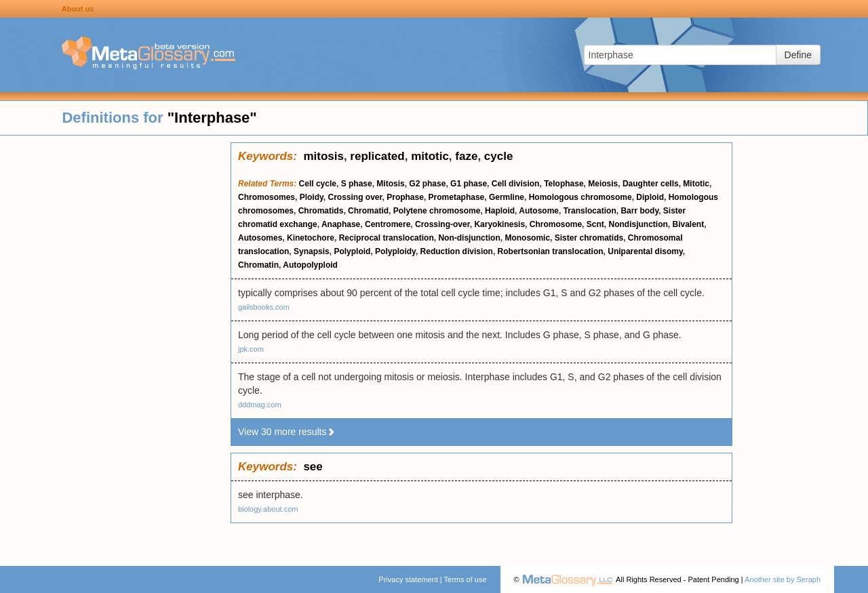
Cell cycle (318, 184)
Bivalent (688, 224)
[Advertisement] (115, 346)
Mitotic (696, 184)
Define (798, 55)
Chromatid (368, 211)
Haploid (500, 211)
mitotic (430, 156)
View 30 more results (287, 432)
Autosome (539, 211)
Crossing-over (442, 224)
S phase (357, 184)
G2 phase (427, 184)
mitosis (323, 156)
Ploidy (312, 197)
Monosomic (527, 238)
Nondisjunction (638, 224)
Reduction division (457, 251)
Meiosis (603, 184)
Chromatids (321, 211)
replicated (377, 156)
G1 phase (469, 184)
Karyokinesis (499, 224)
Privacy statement (408, 579)
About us (78, 9)
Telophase (564, 184)
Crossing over (355, 197)
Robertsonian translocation (551, 251)
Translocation (590, 211)
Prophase (405, 197)
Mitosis (390, 184)
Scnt (595, 224)
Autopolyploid (310, 265)
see (313, 467)
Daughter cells (651, 184)
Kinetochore (311, 238)
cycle (499, 156)
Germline (507, 197)
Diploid (650, 197)
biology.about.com (268, 509)
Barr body (639, 211)
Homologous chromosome (580, 197)
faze (466, 156)
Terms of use (466, 579)
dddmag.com (260, 405)
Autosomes (260, 238)
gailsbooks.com (264, 307)
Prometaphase (457, 197)
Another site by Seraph (783, 579)
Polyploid (352, 251)
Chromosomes (267, 197)
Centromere (388, 224)
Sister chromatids (589, 238)
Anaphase (341, 224)
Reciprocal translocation (387, 238)
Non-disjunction (469, 238)
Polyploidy (395, 251)
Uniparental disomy (645, 251)
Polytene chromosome (437, 211)
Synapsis (312, 251)
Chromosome (556, 224)
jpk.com (251, 349)
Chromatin (258, 265)
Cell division (516, 184)
